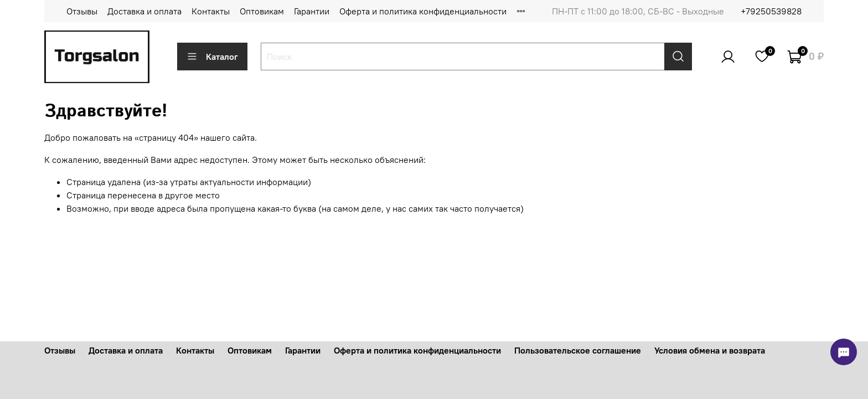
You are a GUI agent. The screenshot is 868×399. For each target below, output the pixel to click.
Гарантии (312, 11)
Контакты (211, 11)
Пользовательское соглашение (578, 350)
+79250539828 (771, 11)
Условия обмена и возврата (710, 350)
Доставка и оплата (144, 11)
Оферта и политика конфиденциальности (423, 11)
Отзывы (82, 11)
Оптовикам (262, 11)
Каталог (212, 57)
